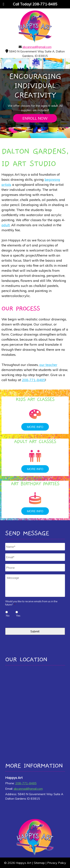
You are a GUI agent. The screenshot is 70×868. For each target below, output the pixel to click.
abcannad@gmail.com (37, 47)
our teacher (48, 365)
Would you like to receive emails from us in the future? (31, 603)
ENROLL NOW (35, 118)
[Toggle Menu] (3, 4)
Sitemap (39, 863)
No (8, 616)
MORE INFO (35, 427)
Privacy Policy (57, 863)
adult (6, 225)
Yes (18, 616)
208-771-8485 (34, 380)
